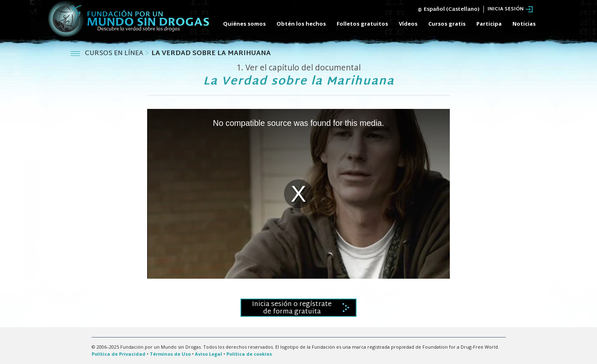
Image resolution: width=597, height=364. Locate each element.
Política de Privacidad (119, 354)
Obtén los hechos (301, 24)
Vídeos (408, 24)
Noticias (524, 24)
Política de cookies (249, 354)
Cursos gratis (447, 24)
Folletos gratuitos (362, 24)
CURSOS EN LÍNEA (115, 54)
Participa (489, 24)
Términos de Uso (170, 354)
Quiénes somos (244, 24)
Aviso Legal (209, 354)
